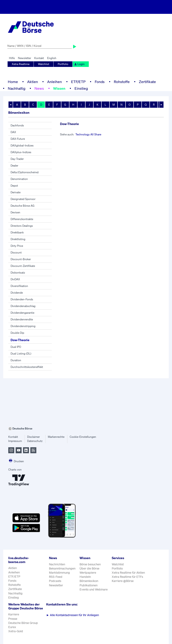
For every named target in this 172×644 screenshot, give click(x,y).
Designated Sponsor (23, 199)
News (39, 88)
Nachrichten (57, 564)
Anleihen (54, 82)
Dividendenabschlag (23, 306)
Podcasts (55, 581)
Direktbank (17, 232)
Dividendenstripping (23, 326)
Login (79, 64)
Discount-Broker (21, 259)
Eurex (12, 627)
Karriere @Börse (123, 581)
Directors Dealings (22, 226)
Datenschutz (35, 441)
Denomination (19, 179)
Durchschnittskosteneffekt (27, 367)
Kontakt (39, 58)
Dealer (14, 165)
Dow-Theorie (20, 340)
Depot (14, 186)
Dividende (17, 293)
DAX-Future (18, 139)
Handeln (85, 577)
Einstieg (81, 88)
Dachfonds (17, 125)
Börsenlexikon (89, 581)
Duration (16, 360)
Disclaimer (33, 437)
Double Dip (17, 333)
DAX (13, 132)
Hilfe (12, 58)
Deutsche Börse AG (23, 206)
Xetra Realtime (21, 64)
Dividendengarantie (22, 313)
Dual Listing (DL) (21, 353)
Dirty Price (17, 246)
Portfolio (63, 64)
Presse (13, 619)
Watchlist (44, 64)
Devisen (15, 212)
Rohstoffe (122, 82)
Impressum (15, 441)
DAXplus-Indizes (21, 152)
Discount (16, 252)
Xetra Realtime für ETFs (127, 577)
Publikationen (89, 585)
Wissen (59, 88)
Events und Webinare (94, 589)
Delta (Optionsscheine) (25, 172)
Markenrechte (56, 437)
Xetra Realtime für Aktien (128, 573)
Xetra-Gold (16, 631)
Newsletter (24, 58)
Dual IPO (16, 347)
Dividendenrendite (22, 319)
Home (13, 82)
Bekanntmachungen (62, 568)
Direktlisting (18, 239)
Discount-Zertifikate (23, 266)
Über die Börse (89, 568)
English (52, 58)
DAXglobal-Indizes (22, 145)
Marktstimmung (59, 573)
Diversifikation (19, 286)
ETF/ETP (78, 82)
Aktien (33, 82)
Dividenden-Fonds (22, 299)
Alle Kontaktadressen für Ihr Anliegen (73, 615)
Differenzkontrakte (22, 219)
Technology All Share (88, 134)
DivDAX (15, 279)
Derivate (16, 192)
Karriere (14, 614)
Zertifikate (147, 82)
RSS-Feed (56, 577)
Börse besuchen (90, 564)
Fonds (100, 82)
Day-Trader (17, 159)
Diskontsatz (18, 273)
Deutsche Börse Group (23, 623)
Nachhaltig (17, 88)
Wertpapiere (88, 573)
